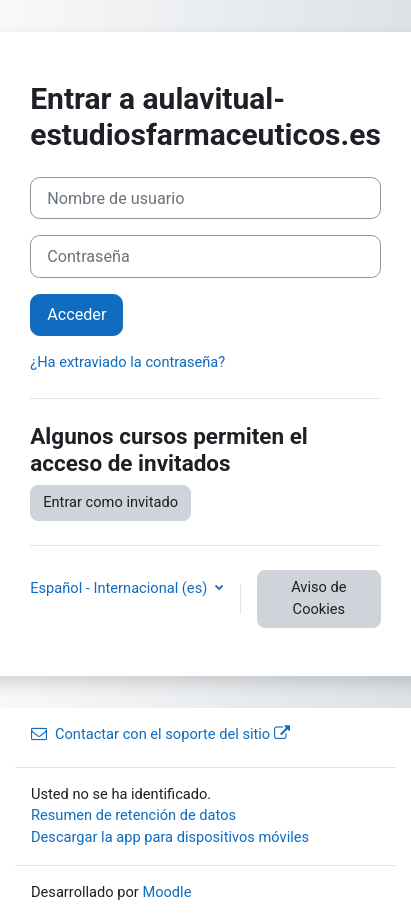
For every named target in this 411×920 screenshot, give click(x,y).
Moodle (166, 892)
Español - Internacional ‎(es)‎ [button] (120, 588)
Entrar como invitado (110, 502)
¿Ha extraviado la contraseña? (127, 362)
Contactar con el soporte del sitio (160, 734)
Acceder (76, 314)
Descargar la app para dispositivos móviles (170, 837)
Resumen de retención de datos (133, 815)
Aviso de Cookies (318, 598)
